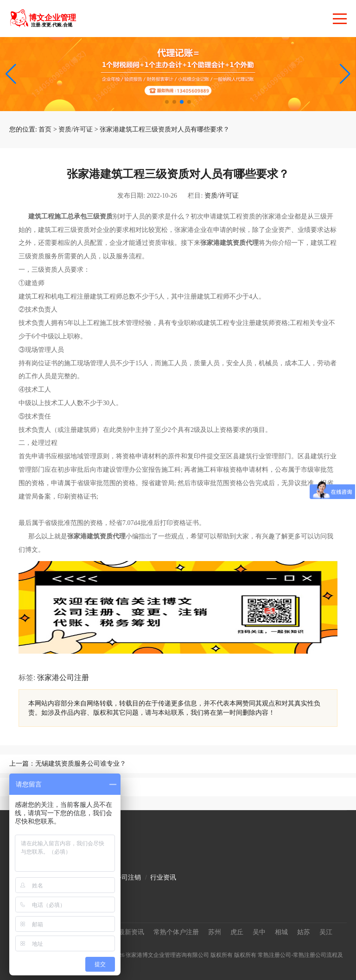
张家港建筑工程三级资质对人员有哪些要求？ (165, 129)
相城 (281, 932)
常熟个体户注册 (176, 932)
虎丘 (237, 932)
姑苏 (304, 932)
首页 (45, 129)
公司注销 (128, 877)
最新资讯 (131, 932)
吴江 (326, 932)
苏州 (215, 932)
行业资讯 (163, 877)
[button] (345, 74)
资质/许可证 (76, 129)
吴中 (259, 932)
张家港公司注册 (63, 677)
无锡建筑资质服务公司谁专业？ (81, 764)
